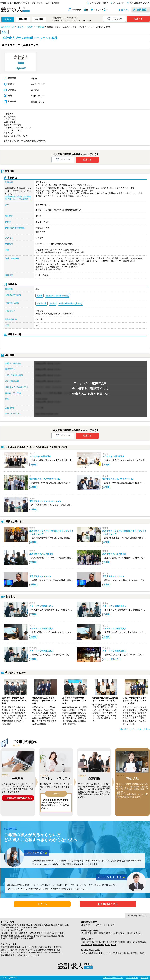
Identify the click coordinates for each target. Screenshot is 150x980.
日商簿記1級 (141, 942)
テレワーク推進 (33, 955)
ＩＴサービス (104, 953)
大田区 (61, 933)
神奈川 (18, 925)
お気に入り (115, 19)
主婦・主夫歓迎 (54, 947)
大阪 (3, 928)
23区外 (22, 930)
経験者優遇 (15, 947)
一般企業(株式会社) (133, 933)
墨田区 (17, 938)
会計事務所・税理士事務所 (93, 933)
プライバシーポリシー (113, 978)
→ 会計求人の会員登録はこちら (18, 798)
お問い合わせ (132, 978)
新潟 (53, 925)
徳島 (26, 928)
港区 (21, 933)
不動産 (119, 953)
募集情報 (23, 19)
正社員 (84, 925)
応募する (138, 19)
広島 (16, 928)
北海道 (38, 925)
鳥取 (12, 928)
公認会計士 (86, 942)
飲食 (96, 953)
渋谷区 (33, 933)
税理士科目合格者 (106, 942)
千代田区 (14, 933)
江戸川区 (31, 938)
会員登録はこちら (108, 904)
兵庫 (7, 928)
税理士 (95, 942)
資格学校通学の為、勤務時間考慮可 (47, 952)
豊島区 (30, 936)
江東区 (23, 938)
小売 (113, 953)
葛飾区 (4, 938)
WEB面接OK (25, 952)
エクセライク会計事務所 (40, 456)
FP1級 (107, 945)
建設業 (130, 953)
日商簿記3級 (99, 945)
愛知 (62, 925)
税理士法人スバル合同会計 (41, 554)
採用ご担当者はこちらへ (140, 3)
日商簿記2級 (87, 945)
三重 (67, 925)
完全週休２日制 (27, 947)
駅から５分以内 (8, 950)
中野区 (10, 936)
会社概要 (39, 19)
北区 (49, 936)
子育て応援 (33, 950)
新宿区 (4, 936)
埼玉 (28, 925)
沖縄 (35, 928)
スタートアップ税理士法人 (41, 606)
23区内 (15, 930)
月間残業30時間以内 (47, 950)
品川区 (55, 933)
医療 (124, 953)
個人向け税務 (87, 953)
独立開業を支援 (8, 955)
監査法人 (120, 933)
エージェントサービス (111, 877)
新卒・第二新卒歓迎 (10, 952)
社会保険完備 (41, 947)
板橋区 (36, 936)
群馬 (33, 925)
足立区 (54, 936)
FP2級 (114, 945)
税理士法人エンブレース (40, 576)
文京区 (17, 936)
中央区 (27, 933)
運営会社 (145, 978)
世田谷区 (41, 933)
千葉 (23, 925)
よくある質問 (119, 3)
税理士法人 (111, 933)
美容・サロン (139, 953)
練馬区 (43, 936)
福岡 (30, 928)
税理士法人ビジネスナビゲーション (45, 479)
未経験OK (5, 947)
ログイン (125, 10)
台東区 (10, 938)
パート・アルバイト (97, 925)
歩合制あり (20, 955)
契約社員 (110, 925)
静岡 (57, 925)
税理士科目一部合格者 (125, 942)
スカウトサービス (36, 853)
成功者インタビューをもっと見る (135, 729)
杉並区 (23, 936)
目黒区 (48, 933)
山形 (48, 925)
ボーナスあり (21, 950)
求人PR (8, 19)
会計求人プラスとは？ (99, 3)
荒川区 (61, 936)
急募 (59, 950)
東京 (12, 925)
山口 (21, 928)
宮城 (44, 925)
